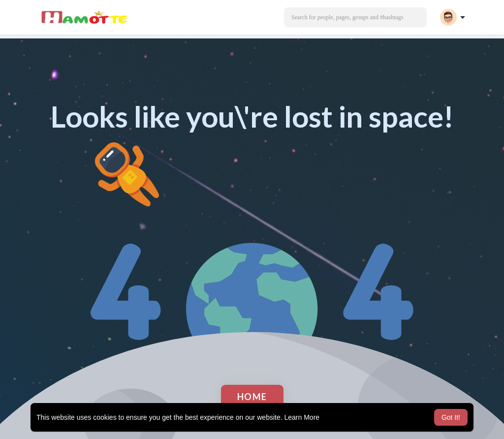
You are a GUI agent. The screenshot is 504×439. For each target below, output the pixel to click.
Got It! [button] (451, 417)
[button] (355, 17)
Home (252, 397)
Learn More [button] (302, 417)
